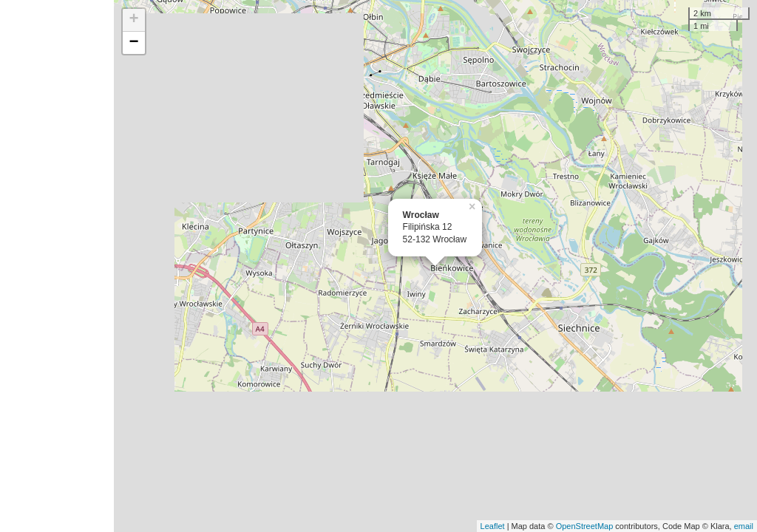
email (744, 526)
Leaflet (493, 526)
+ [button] (134, 20)
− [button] (134, 43)
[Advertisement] (57, 266)
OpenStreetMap (585, 526)
